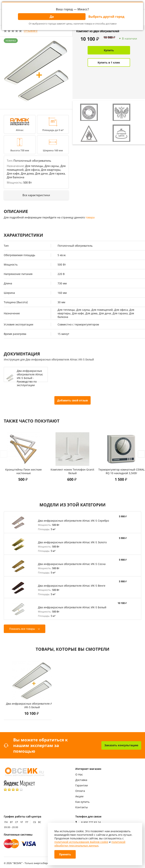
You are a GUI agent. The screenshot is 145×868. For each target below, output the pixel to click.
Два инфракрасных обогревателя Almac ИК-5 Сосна (72, 564)
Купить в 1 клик (109, 62)
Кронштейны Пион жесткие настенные (24, 471)
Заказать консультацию (121, 745)
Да (52, 17)
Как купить (82, 802)
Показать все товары (22, 629)
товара (90, 217)
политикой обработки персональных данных (90, 844)
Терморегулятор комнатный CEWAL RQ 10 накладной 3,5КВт (121, 471)
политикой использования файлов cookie (81, 842)
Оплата (80, 791)
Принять (65, 854)
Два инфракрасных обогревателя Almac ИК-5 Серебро (73, 521)
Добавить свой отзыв (72, 400)
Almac (20, 130)
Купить (109, 50)
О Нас (79, 774)
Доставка (81, 780)
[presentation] (4, 454)
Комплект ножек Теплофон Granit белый (72, 471)
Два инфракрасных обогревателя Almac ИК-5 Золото (72, 542)
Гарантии (82, 785)
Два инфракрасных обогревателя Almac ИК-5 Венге (72, 586)
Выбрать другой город (106, 17)
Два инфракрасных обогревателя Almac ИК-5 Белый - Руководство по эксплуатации (30, 378)
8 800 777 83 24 (91, 822)
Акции (79, 796)
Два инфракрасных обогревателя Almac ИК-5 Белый (72, 607)
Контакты (82, 807)
